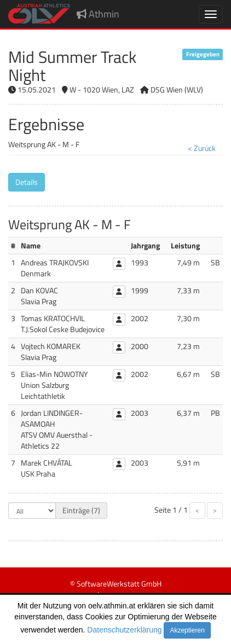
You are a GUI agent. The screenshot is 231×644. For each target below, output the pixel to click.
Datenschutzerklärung (124, 630)
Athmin (98, 14)
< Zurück (202, 148)
